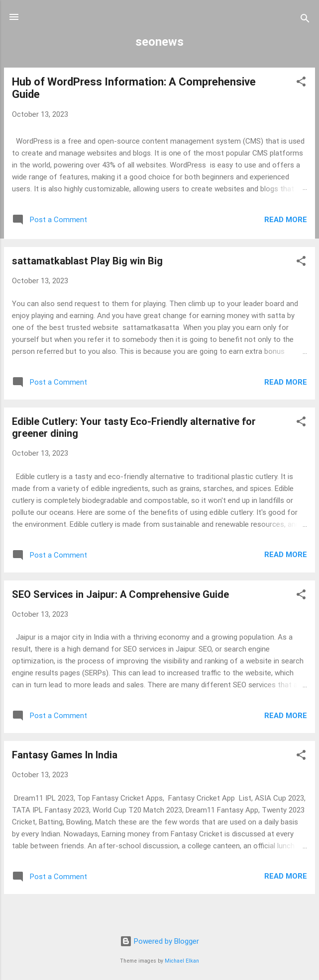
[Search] (305, 20)
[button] (301, 83)
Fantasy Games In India (65, 755)
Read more (286, 220)
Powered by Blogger (159, 941)
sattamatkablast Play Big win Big (87, 261)
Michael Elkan (182, 961)
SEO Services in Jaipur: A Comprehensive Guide (120, 594)
